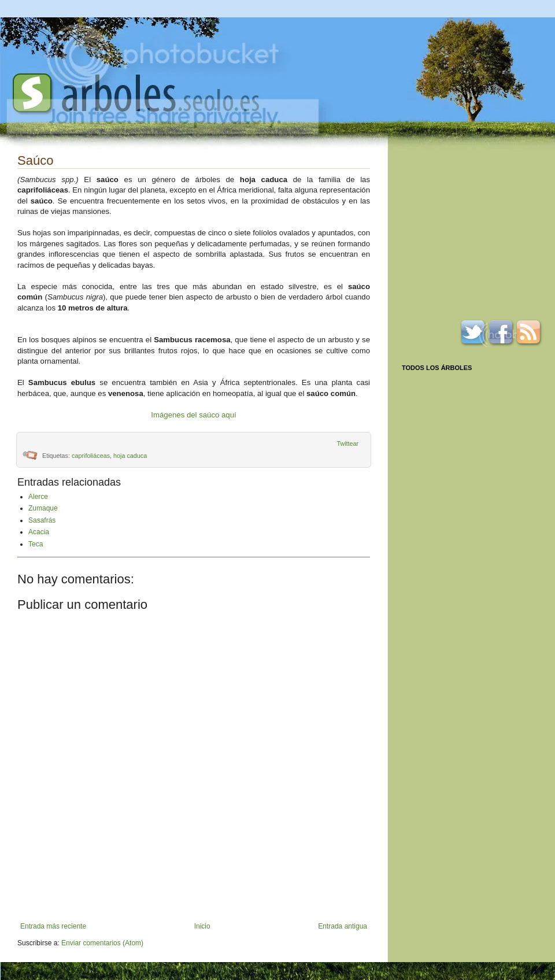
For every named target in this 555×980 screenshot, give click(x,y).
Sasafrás (42, 520)
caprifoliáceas (91, 456)
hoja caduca (130, 456)
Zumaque (43, 508)
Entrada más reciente (53, 926)
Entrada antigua (343, 926)
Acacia (39, 532)
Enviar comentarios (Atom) (102, 943)
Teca (36, 544)
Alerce (38, 497)
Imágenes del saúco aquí (193, 415)
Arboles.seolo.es (136, 93)
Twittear (347, 443)
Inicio (202, 926)
